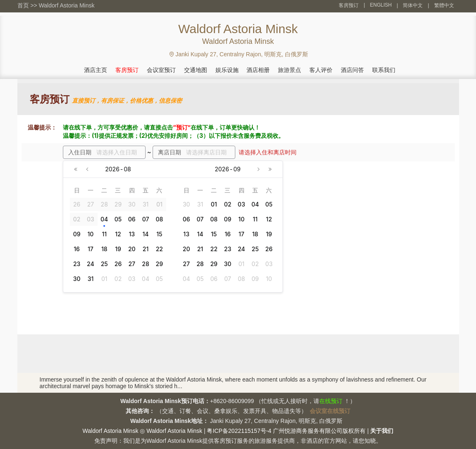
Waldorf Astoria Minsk (67, 5)
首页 (23, 5)
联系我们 (384, 70)
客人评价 (321, 70)
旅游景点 (289, 70)
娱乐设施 (227, 70)
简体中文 (413, 5)
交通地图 (196, 70)
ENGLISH (381, 5)
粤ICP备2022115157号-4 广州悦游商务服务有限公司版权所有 (286, 431)
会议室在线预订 (330, 411)
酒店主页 (96, 70)
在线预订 (331, 401)
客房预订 (349, 5)
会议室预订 (161, 70)
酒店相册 (258, 70)
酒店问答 (352, 70)
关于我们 (382, 431)
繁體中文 (444, 5)
